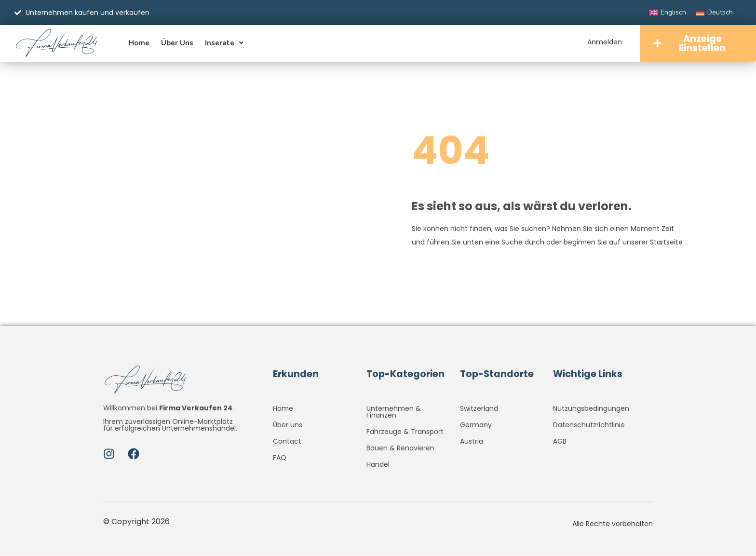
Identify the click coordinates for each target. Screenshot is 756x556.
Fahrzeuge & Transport (405, 433)
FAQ (280, 459)
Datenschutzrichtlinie (589, 426)
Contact (287, 443)
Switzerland (479, 410)
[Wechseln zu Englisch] (668, 13)
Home (139, 43)
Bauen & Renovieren (400, 449)
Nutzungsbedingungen (591, 410)
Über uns (177, 43)
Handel (378, 466)
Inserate (224, 43)
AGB (560, 443)
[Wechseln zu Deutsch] (714, 13)
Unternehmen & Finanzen (394, 413)
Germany (476, 426)
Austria (472, 443)
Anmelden (603, 42)
